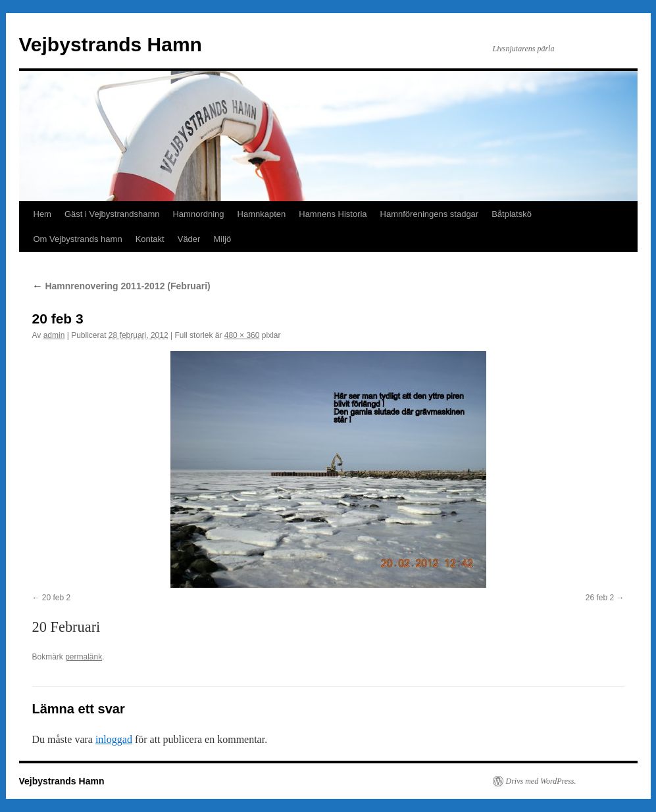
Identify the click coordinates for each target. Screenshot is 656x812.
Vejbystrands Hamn (111, 44)
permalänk (84, 657)
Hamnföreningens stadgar (430, 214)
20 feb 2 (56, 598)
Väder (189, 239)
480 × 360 (242, 335)
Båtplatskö (512, 214)
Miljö (222, 239)
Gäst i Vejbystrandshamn (112, 214)
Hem (42, 214)
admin (54, 335)
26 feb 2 (600, 598)
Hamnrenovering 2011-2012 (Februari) (121, 286)
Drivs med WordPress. (541, 781)
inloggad (114, 739)
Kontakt (150, 239)
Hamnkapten (262, 214)
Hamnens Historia (333, 214)
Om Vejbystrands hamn (78, 239)
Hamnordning (198, 214)
